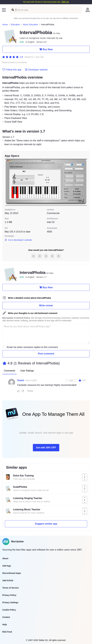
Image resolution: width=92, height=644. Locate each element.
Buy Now (46, 49)
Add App (7, 566)
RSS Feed (7, 632)
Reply (30, 391)
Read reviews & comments (15, 62)
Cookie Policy (9, 610)
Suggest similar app (46, 524)
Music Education (31, 25)
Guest (21, 380)
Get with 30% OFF (46, 448)
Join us (65, 2)
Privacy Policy (9, 595)
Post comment (46, 354)
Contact (6, 617)
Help (5, 624)
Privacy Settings (10, 602)
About (5, 558)
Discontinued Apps (12, 573)
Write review (46, 305)
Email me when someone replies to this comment (32, 347)
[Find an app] (13, 10)
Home (5, 25)
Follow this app (12, 70)
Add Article (8, 580)
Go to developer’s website (18, 240)
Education (15, 25)
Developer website (36, 70)
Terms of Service (11, 588)
